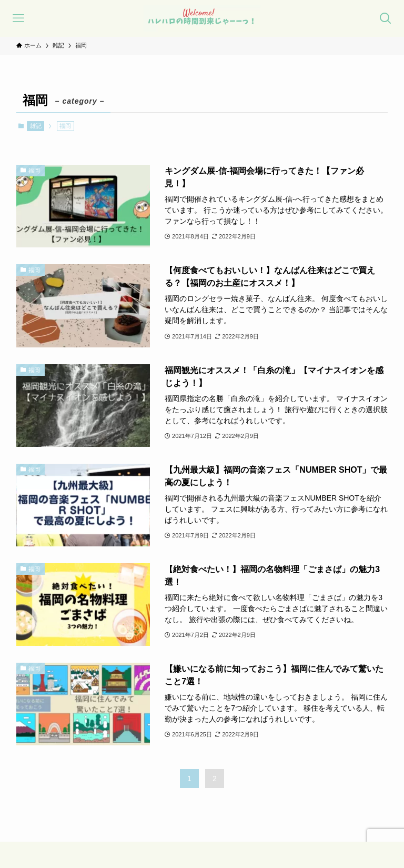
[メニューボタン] (18, 18)
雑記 (36, 126)
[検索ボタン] (386, 18)
